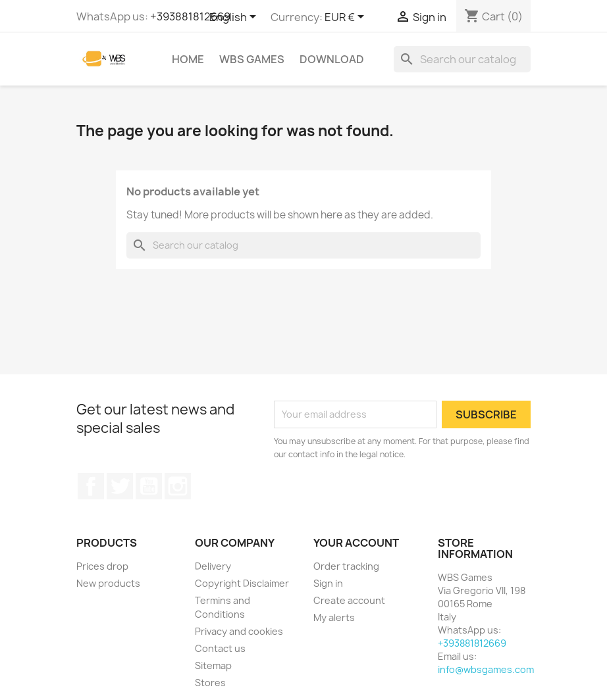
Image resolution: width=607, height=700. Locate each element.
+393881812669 (190, 16)
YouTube (149, 486)
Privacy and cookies (239, 631)
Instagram (178, 486)
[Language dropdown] (235, 18)
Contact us (220, 648)
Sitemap (213, 665)
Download (332, 59)
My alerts (334, 617)
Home (188, 59)
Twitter (120, 486)
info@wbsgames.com (486, 669)
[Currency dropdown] (347, 18)
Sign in (328, 583)
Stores (210, 683)
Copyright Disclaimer (242, 583)
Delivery (213, 566)
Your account (356, 543)
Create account (349, 600)
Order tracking (346, 566)
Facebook (91, 486)
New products (108, 583)
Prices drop (102, 566)
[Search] (462, 59)
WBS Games (252, 59)
